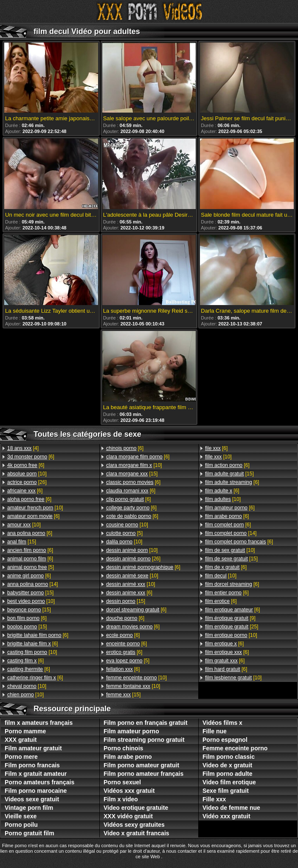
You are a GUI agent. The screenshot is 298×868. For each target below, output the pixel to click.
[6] (31, 457)
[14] (32, 584)
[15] (22, 542)
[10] (27, 474)
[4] (23, 448)
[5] (31, 567)
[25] (232, 627)
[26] (27, 482)
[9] (230, 618)
